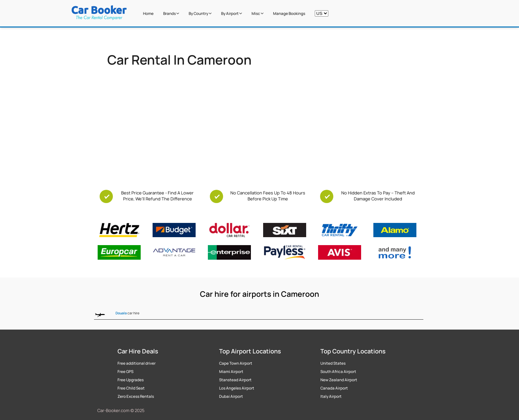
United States (333, 363)
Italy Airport (331, 396)
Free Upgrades (131, 380)
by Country (200, 14)
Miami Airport (231, 372)
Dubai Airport (231, 396)
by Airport (232, 14)
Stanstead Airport (235, 380)
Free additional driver (137, 363)
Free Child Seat (131, 388)
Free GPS (125, 372)
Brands (171, 14)
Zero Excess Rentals (136, 396)
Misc (258, 14)
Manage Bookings (289, 14)
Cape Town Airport (236, 363)
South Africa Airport (338, 372)
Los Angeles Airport (237, 388)
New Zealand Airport (339, 380)
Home (148, 14)
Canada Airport (334, 388)
